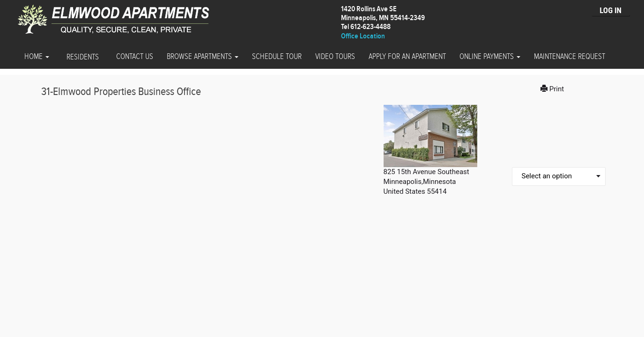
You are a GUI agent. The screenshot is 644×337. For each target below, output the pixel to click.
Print (553, 89)
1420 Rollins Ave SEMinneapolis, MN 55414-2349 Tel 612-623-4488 (383, 18)
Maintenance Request (570, 57)
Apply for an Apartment (407, 57)
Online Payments (490, 57)
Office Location (363, 36)
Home (37, 57)
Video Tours (335, 57)
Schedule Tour (277, 57)
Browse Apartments (203, 57)
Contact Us (135, 57)
